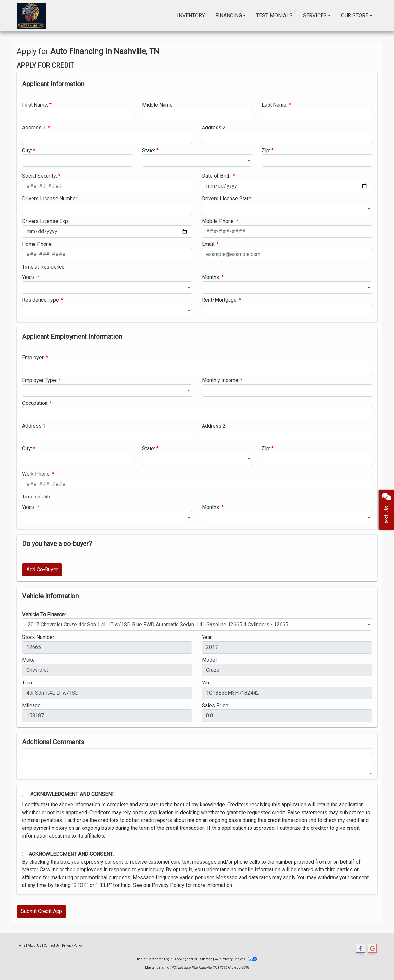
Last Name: (275, 105)
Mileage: (32, 705)
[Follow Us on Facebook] (361, 948)
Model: (210, 660)
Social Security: (39, 176)
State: (149, 150)
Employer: (33, 358)
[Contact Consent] (24, 854)
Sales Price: (216, 705)
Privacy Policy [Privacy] (72, 945)
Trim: (27, 683)
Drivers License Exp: (46, 221)
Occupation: (35, 403)
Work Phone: (36, 474)
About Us (34, 945)
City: (27, 150)
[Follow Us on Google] (372, 948)
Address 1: (34, 128)
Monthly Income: (221, 380)
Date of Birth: (217, 176)
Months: (211, 277)
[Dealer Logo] (31, 16)
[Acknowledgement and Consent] (24, 794)
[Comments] (197, 764)
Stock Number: (39, 637)
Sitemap (206, 959)
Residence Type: (41, 300)
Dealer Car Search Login (155, 959)
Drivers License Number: (50, 199)
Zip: (266, 150)
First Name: (35, 105)
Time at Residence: (44, 267)
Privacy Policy (168, 885)
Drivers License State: (227, 199)
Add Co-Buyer (42, 569)
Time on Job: (37, 497)
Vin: (206, 683)
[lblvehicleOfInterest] (197, 625)
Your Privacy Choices (236, 959)
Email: (209, 244)
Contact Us (52, 945)
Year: (207, 637)
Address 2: (214, 128)
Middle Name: (158, 105)
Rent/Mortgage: (220, 300)
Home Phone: (37, 244)
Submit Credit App (41, 911)
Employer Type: (39, 380)
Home (21, 945)
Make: (29, 660)
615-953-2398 (239, 967)
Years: (29, 277)
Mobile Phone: (218, 221)
